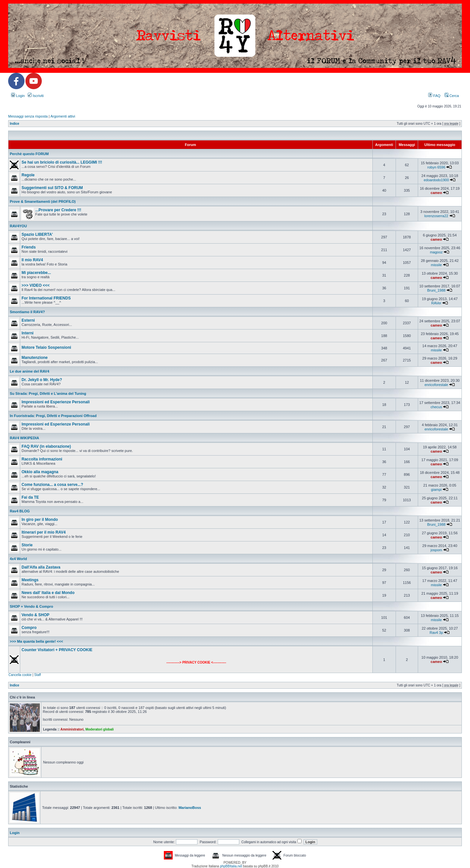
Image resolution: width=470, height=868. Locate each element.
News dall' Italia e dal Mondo (48, 593)
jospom (436, 550)
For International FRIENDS (46, 298)
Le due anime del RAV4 (30, 371)
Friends (29, 247)
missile (436, 265)
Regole (28, 175)
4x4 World (18, 559)
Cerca (452, 96)
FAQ (434, 96)
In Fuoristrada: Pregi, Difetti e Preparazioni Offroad (53, 416)
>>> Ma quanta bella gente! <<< (36, 641)
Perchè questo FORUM (29, 154)
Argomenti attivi (63, 116)
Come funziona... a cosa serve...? (52, 485)
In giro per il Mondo (40, 520)
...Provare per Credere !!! (58, 210)
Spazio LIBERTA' (37, 234)
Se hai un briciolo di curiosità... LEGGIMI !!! (62, 162)
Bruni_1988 (436, 290)
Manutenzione (35, 358)
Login (18, 96)
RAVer (436, 303)
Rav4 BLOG (20, 511)
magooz (436, 252)
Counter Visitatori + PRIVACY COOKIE (57, 650)
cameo (436, 193)
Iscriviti (36, 96)
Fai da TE (30, 497)
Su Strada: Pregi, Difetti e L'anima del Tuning (48, 394)
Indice (15, 124)
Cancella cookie (20, 675)
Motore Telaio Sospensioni (46, 347)
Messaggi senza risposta (28, 116)
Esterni (28, 320)
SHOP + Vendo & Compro (31, 606)
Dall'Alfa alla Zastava (41, 567)
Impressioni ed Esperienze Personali (56, 402)
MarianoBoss (190, 808)
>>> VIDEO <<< (36, 285)
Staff (38, 675)
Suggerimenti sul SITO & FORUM (52, 188)
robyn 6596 (436, 167)
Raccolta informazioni (42, 459)
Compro (29, 628)
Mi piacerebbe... (36, 273)
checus (436, 407)
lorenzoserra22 (436, 216)
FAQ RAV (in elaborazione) (46, 446)
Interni (28, 333)
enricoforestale (436, 385)
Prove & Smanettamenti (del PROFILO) (43, 201)
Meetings (30, 580)
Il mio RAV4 (32, 260)
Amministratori (72, 729)
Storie (27, 545)
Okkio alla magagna (40, 472)
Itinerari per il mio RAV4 (44, 532)
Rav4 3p (436, 633)
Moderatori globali (100, 729)
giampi (436, 490)
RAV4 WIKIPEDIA (24, 438)
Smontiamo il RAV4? (27, 312)
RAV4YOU (18, 226)
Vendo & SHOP (35, 615)
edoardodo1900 (436, 180)
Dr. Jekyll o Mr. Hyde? (42, 380)
